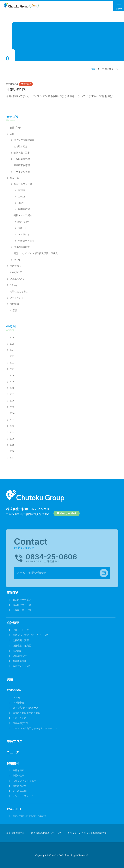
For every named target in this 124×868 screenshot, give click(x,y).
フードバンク (17, 298)
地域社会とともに (19, 291)
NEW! (20, 203)
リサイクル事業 (22, 172)
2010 (12, 439)
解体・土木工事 (22, 153)
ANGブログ (26, 84)
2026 (12, 337)
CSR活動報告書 (22, 247)
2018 (12, 388)
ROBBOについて (21, 666)
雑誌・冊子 (23, 228)
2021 (12, 369)
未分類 (13, 310)
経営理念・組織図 (22, 646)
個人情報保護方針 (15, 833)
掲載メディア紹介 (23, 215)
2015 (12, 407)
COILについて (17, 279)
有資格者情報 (20, 661)
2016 (12, 401)
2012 (12, 426)
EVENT (21, 190)
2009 (12, 445)
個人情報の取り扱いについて (46, 833)
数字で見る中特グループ (25, 708)
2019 (12, 382)
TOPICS (21, 197)
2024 (12, 350)
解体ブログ (15, 128)
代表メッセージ (21, 630)
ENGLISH (14, 809)
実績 (12, 134)
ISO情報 (17, 651)
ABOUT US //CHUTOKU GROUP (29, 816)
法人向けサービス (22, 605)
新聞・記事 (23, 222)
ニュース (14, 178)
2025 (12, 344)
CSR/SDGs (14, 690)
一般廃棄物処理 (22, 159)
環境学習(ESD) (20, 723)
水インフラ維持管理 (24, 140)
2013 (12, 420)
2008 (12, 451)
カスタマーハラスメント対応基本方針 (87, 833)
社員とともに (20, 718)
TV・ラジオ (24, 235)
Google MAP (68, 513)
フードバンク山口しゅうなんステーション (35, 728)
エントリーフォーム (23, 796)
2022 (12, 363)
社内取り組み (21, 147)
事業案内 (13, 593)
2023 (12, 356)
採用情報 (14, 304)
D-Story (13, 285)
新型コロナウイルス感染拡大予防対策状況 (36, 253)
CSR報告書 (18, 703)
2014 (12, 413)
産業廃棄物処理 (22, 165)
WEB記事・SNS (26, 241)
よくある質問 (20, 791)
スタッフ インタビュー (25, 781)
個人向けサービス (22, 600)
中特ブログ (15, 266)
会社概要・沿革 (21, 640)
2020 (12, 375)
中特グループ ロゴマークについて (30, 635)
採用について (20, 786)
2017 (12, 394)
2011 (12, 432)
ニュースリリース (23, 184)
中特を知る (18, 770)
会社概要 (13, 623)
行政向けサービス (22, 610)
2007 (12, 458)
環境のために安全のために (27, 713)
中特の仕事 (18, 776)
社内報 (17, 260)
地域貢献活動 (24, 209)
